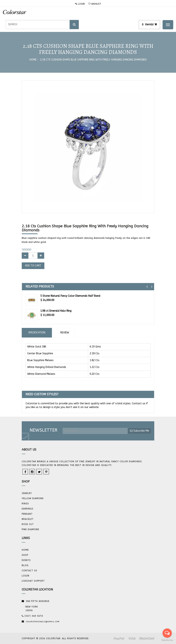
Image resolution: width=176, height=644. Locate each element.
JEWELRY (27, 493)
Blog (25, 565)
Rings (25, 504)
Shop (25, 555)
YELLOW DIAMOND (33, 498)
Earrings (28, 509)
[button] (147, 287)
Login (80, 4)
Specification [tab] (37, 333)
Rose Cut (28, 524)
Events (26, 560)
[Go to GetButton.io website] (167, 640)
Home (33, 60)
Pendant (27, 514)
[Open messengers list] (167, 633)
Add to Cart (33, 266)
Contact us (29, 571)
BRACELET (28, 519)
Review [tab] (65, 333)
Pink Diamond (30, 529)
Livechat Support (33, 581)
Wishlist (95, 4)
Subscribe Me (140, 431)
